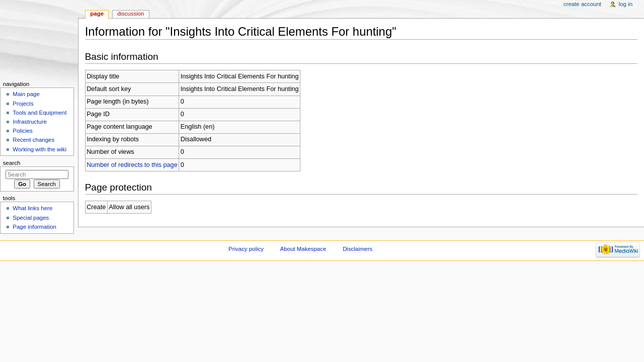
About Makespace (303, 249)
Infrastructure (29, 122)
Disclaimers (357, 249)
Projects (23, 104)
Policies (22, 131)
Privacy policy (246, 249)
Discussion (131, 14)
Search (12, 163)
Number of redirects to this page (132, 165)
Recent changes (33, 140)
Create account (582, 4)
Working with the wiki (39, 149)
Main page (26, 94)
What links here (32, 208)
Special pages (31, 218)
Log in (626, 4)
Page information (34, 227)
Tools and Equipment (39, 113)
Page (97, 14)
